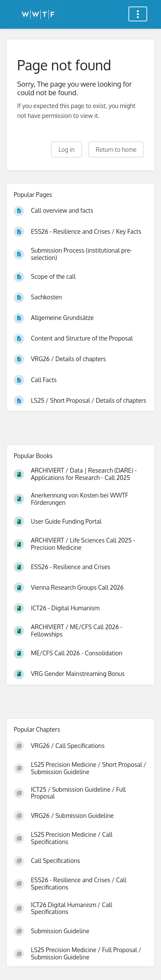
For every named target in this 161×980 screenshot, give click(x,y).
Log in (66, 149)
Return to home (116, 149)
